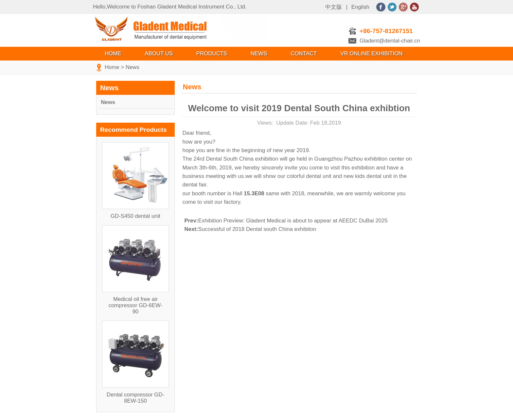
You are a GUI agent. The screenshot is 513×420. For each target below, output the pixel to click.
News (259, 53)
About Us (159, 53)
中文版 (334, 7)
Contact (304, 53)
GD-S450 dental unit (135, 216)
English (360, 7)
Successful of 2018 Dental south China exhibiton (250, 229)
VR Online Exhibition (371, 53)
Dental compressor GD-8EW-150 (135, 398)
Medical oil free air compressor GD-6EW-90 (136, 305)
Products (212, 53)
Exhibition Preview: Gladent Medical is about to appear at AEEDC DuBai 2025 (286, 221)
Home (113, 53)
